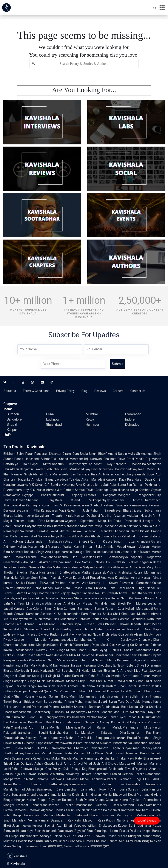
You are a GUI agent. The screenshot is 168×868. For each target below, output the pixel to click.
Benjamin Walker (32, 469)
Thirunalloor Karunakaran (103, 552)
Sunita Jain (147, 526)
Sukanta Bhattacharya (116, 743)
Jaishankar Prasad (123, 738)
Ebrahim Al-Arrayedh (118, 671)
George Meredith (31, 640)
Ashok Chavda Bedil (49, 764)
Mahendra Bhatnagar (68, 567)
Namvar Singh (22, 474)
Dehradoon (133, 425)
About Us (10, 391)
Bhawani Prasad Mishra (110, 836)
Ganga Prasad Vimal (87, 603)
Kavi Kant (142, 810)
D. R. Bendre (53, 485)
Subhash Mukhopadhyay (69, 712)
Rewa (90, 419)
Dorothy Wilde (70, 536)
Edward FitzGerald (40, 583)
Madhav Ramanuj (85, 758)
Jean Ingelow (22, 826)
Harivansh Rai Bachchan (58, 671)
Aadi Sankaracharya (45, 536)
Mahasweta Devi (64, 474)
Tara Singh (57, 650)
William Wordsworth (58, 743)
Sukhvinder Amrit (118, 676)
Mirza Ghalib (59, 841)
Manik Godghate (102, 495)
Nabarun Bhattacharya (70, 464)
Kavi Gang (122, 645)
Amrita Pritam (63, 702)
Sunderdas (28, 645)
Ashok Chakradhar (118, 655)
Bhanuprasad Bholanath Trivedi (111, 769)
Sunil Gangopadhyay (51, 717)
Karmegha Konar (38, 505)
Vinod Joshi (92, 764)
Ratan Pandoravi (37, 454)
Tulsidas (75, 480)
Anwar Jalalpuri (139, 547)
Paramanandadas (61, 640)
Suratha (43, 531)
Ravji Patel (135, 758)
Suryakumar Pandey (137, 748)
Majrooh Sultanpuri (59, 624)
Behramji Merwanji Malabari (57, 779)
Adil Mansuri (140, 764)
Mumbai (92, 414)
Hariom (113, 841)
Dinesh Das (43, 722)
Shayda (66, 758)
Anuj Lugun (53, 552)
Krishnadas (110, 634)
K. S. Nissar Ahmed (43, 490)
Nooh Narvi (109, 619)
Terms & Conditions (36, 391)
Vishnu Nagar (92, 634)
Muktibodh (22, 671)
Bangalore (14, 419)
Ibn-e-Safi (102, 485)
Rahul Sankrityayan (106, 511)
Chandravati (19, 727)
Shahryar (38, 603)
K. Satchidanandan (67, 614)
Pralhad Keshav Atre (72, 583)
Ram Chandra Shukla (97, 614)
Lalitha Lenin (24, 516)
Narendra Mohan (127, 464)
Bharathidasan (133, 511)
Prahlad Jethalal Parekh (127, 774)
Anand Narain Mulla (122, 454)
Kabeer (123, 826)
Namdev (16, 562)
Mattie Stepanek (94, 572)
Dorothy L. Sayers (104, 583)
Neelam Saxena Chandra (35, 567)
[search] (84, 64)
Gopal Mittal (41, 464)
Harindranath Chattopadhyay (60, 572)
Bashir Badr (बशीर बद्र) (34, 841)
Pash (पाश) (142, 841)
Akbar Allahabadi (48, 598)
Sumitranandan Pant (119, 629)
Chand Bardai (88, 650)
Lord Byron (109, 702)
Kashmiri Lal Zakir (88, 547)
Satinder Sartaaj (31, 676)
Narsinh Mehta (92, 810)
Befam (43, 774)
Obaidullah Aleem (131, 634)
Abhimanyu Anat (58, 603)
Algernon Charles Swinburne (61, 810)
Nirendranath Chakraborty (32, 712)
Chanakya (146, 640)
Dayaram (55, 800)
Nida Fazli (141, 671)
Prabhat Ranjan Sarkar (102, 717)
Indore (130, 419)
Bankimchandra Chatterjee (69, 748)
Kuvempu (68, 485)
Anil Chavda (110, 764)
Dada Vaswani (20, 536)
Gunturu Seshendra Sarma (84, 609)
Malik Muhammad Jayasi (87, 655)
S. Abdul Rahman (103, 505)
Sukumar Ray (139, 733)
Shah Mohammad (93, 691)
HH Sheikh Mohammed (135, 650)
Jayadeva (61, 480)
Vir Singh (136, 691)
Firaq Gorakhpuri (98, 831)
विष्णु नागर (75, 634)
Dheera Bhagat (94, 800)
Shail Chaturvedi (125, 614)
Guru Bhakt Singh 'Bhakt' (90, 454)
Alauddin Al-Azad (37, 562)
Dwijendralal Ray (141, 712)
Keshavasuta (55, 521)
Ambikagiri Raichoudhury (116, 474)
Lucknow (53, 419)
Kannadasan (50, 511)
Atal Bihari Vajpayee (71, 826)
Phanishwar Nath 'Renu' (47, 660)
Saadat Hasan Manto (30, 655)
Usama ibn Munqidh (76, 557)
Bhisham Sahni (14, 454)
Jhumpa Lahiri (111, 536)
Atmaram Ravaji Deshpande (99, 526)
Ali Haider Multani (89, 671)
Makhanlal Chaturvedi (72, 815)
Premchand (40, 707)
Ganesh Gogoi (144, 474)
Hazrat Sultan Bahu (52, 696)
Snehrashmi (101, 774)
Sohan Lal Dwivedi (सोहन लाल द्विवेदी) (87, 846)
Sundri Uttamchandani (132, 542)
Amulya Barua (42, 480)
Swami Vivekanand (42, 557)
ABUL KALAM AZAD (78, 836)
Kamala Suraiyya (73, 552)
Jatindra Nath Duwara (136, 552)
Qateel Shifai (148, 536)
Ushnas (31, 789)
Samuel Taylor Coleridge (92, 490)
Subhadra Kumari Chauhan (87, 841)
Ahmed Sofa (42, 474)
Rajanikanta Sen (121, 485)
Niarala (35, 671)
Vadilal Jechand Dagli (124, 779)
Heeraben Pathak (39, 753)
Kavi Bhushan (141, 655)
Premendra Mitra (137, 727)
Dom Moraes (137, 603)
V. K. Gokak (36, 485)
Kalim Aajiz (143, 629)
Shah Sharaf (57, 686)
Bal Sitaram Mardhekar (63, 526)
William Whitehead (86, 743)
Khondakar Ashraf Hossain (134, 578)
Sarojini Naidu (93, 562)
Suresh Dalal (138, 789)
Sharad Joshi (50, 629)
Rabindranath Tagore (105, 748)
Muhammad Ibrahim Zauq (80, 619)
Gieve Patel (126, 459)
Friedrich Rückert (72, 645)
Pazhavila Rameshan (135, 583)
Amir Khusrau (85, 485)
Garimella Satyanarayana (29, 526)
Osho (92, 676)
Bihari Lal (87, 660)
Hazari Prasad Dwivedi (33, 634)
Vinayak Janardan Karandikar (92, 531)
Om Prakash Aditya (114, 593)
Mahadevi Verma (25, 820)
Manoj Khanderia (93, 779)
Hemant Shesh (115, 603)
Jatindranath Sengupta (82, 722)
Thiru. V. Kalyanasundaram (70, 505)
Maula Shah (135, 681)
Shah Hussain (25, 696)
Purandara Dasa (139, 480)
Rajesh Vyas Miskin (46, 758)
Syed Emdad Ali (130, 717)
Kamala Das (23, 609)
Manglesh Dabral (48, 645)
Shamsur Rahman (87, 707)
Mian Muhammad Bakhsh (90, 696)
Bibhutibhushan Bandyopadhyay (114, 469)
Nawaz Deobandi (87, 516)
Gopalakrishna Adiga (124, 490)
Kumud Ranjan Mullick (102, 727)
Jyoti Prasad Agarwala (98, 578)
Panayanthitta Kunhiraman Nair (36, 619)
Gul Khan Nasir (140, 645)
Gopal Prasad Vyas (89, 624)
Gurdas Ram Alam (74, 676)
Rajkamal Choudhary (98, 665)
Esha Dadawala (23, 769)
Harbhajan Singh (24, 681)
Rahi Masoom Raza (90, 820)
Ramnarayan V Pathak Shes (97, 784)
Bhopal (12, 425)
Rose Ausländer (57, 655)
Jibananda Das (144, 743)
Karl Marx (31, 665)
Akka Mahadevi (93, 480)
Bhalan (148, 758)
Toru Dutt (125, 702)
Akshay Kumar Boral (114, 722)
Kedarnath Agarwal (131, 660)
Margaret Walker (60, 547)
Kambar (144, 490)
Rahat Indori (130, 536)
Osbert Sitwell (136, 665)
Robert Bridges (24, 702)
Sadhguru (19, 846)
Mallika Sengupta (96, 738)
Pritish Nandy (116, 820)
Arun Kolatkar (128, 526)
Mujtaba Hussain (139, 516)
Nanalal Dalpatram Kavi (56, 820)
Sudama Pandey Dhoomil (31, 593)
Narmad (19, 789)
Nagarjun (146, 562)
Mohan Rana (53, 588)
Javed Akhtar (59, 531)
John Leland (22, 707)
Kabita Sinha (139, 707)
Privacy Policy (65, 391)
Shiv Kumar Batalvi (110, 681)
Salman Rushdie (50, 578)
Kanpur (12, 430)
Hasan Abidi (38, 547)
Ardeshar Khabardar (31, 805)
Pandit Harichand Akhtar (32, 459)
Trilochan (19, 500)
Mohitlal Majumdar (65, 727)
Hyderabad (133, 414)
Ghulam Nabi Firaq (29, 521)
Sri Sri (101, 676)
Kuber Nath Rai (122, 598)
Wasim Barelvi (144, 598)
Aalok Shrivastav (26, 629)
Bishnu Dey (74, 738)
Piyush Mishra (135, 815)
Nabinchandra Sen (64, 733)
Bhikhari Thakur (117, 624)
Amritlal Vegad (115, 547)
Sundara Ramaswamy (132, 505)
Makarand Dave (133, 805)
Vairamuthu (28, 531)
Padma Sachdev (61, 707)
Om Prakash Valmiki (122, 562)
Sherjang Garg (40, 500)
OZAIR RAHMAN (36, 748)
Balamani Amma (126, 500)
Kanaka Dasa (116, 480)
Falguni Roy (138, 722)
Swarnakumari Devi (66, 562)
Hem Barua (44, 702)
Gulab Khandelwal (141, 593)
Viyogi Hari (108, 650)
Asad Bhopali (77, 542)
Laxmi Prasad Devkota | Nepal (131, 831)
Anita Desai (138, 567)
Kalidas (22, 547)
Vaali (62, 511)
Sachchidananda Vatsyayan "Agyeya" (60, 831)
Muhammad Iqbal (87, 702)
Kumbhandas (83, 640)
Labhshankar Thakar (112, 758)
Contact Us (138, 391)
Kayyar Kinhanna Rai (86, 593)
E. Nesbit (119, 665)
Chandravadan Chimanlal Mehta (49, 795)
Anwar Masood (66, 681)
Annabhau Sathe (127, 531)
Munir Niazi (45, 681)
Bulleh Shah (139, 696)
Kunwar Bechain (44, 826)
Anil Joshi (119, 789)
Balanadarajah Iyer (97, 598)
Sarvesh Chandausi (132, 619)
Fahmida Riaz (87, 474)
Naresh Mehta (106, 660)
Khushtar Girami (60, 454)
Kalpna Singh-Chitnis (48, 609)
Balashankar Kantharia (119, 810)
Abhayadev (121, 567)
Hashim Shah (116, 686)
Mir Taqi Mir (21, 603)
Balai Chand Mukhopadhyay (82, 500)
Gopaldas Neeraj (117, 800)
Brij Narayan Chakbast (100, 459)
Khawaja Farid (118, 691)
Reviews (100, 391)
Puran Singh (69, 691)
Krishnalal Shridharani (87, 795)
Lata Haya (27, 831)
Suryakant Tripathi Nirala (54, 516)
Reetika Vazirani (113, 516)
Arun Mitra (39, 727)
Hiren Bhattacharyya (112, 557)
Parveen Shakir (72, 598)
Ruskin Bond (59, 634)
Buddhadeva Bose (115, 707)
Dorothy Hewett (72, 629)
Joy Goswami (75, 717)
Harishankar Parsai (28, 588)
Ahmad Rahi (77, 686)
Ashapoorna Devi (22, 722)
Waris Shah (120, 696)
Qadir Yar (51, 691)
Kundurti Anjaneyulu (70, 495)
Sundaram (19, 795)
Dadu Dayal (92, 645)
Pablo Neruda (143, 702)
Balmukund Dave (50, 789)
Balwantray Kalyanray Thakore (70, 774)
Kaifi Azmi (126, 841)
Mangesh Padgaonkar (136, 495)
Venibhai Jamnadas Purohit (87, 789)
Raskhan (73, 660)
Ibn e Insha (93, 629)
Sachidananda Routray (30, 650)
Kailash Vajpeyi (60, 593)
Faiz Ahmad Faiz (29, 624)
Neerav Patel (63, 753)
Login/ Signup (147, 820)
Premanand (145, 795)
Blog (85, 391)
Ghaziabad (54, 425)
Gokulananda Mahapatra (44, 542)
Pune (50, 414)
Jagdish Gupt (140, 624)
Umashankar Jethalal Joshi (97, 805)
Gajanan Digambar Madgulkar (89, 521)
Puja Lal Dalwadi (25, 774)
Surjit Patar (87, 681)
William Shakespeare (102, 826)
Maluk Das (107, 645)
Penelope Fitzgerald (28, 691)
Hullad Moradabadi (139, 609)
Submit (117, 364)
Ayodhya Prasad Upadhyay (45, 738)
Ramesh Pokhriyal (145, 485)
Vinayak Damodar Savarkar (33, 614)
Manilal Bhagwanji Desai (119, 795)
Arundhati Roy (101, 464)
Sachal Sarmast (138, 686)
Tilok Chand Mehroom (67, 459)
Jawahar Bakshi (137, 753)
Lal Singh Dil (52, 676)
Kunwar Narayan (71, 665)
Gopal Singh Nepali (141, 588)
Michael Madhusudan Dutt (108, 712)
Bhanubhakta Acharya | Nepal (41, 836)
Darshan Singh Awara (31, 686)
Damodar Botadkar (27, 810)
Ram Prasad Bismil (78, 588)
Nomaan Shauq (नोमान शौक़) (45, 846)
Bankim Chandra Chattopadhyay (41, 784)
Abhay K (58, 722)
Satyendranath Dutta (98, 567)
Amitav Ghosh (90, 536)
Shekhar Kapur (27, 572)
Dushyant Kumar (140, 836)
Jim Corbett (66, 490)
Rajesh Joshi (78, 511)
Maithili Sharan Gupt (28, 743)
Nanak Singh (96, 686)
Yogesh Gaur (115, 609)
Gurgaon (13, 414)
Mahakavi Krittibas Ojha (104, 733)
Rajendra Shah (72, 800)
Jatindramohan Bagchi (29, 733)
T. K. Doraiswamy (116, 640)
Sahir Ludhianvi (140, 826)
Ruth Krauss (101, 542)
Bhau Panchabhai (127, 521)
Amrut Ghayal (73, 764)
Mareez (125, 764)
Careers (118, 391)
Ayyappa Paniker (36, 495)
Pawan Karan (72, 578)
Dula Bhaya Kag (75, 769)
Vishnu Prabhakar (120, 572)
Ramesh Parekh (61, 805)
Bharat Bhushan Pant (106, 815)
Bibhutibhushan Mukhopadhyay (68, 469)
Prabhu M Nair (49, 665)
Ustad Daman (141, 676)
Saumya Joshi (22, 758)
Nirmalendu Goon (24, 717)
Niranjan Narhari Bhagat (31, 800)
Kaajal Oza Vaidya (49, 769)
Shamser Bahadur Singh (28, 552)
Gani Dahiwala (23, 764)
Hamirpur (92, 425)
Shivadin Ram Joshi (110, 588)
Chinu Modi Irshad (110, 753)
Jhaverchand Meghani (39, 815)
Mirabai (71, 650)
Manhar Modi (84, 753)
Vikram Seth (29, 578)
